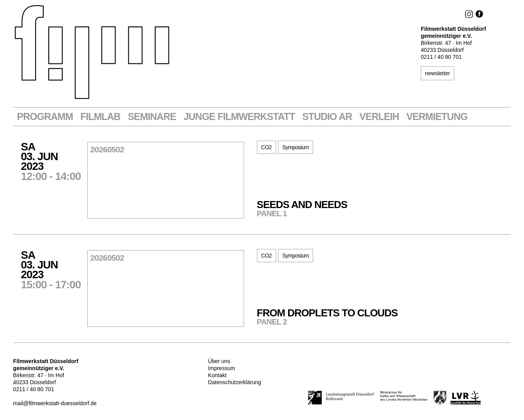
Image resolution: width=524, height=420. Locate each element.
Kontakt (217, 375)
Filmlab (100, 117)
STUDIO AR (327, 117)
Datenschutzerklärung (235, 382)
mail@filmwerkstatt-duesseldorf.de (55, 403)
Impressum (222, 368)
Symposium (296, 147)
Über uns (219, 361)
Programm (45, 117)
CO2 (266, 147)
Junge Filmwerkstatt (239, 117)
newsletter (437, 73)
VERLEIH (379, 117)
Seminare (152, 117)
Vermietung (437, 117)
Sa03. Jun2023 (54, 161)
